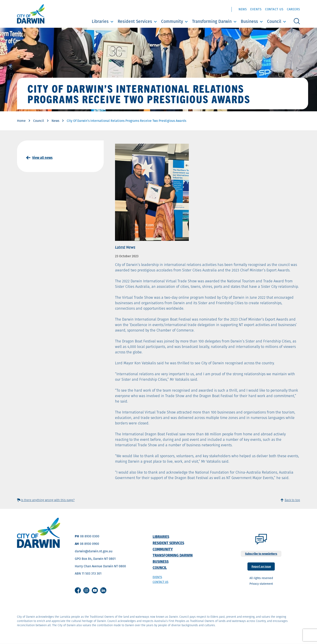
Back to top (292, 500)
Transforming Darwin (212, 21)
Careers (293, 9)
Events (256, 9)
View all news (42, 158)
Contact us (161, 582)
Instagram (86, 590)
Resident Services (135, 21)
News (243, 9)
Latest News (125, 247)
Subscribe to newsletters (261, 554)
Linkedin (103, 590)
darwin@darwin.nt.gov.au (94, 551)
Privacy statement (261, 584)
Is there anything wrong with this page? (48, 500)
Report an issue (261, 566)
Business (249, 21)
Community (172, 21)
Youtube (95, 590)
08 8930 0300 (90, 536)
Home (21, 121)
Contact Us (274, 9)
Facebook (78, 590)
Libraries (100, 21)
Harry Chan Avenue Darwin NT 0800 (100, 566)
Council (274, 21)
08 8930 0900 (89, 544)
